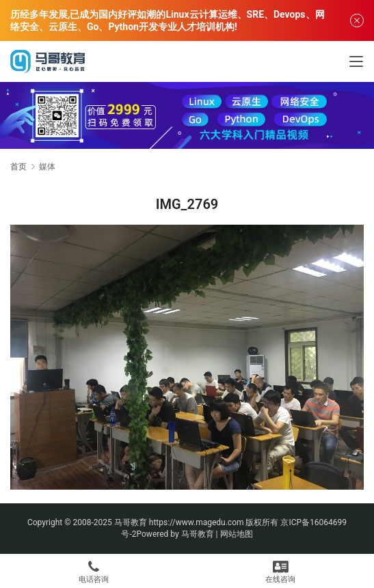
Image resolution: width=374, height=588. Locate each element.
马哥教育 (131, 522)
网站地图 (237, 534)
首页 (18, 167)
